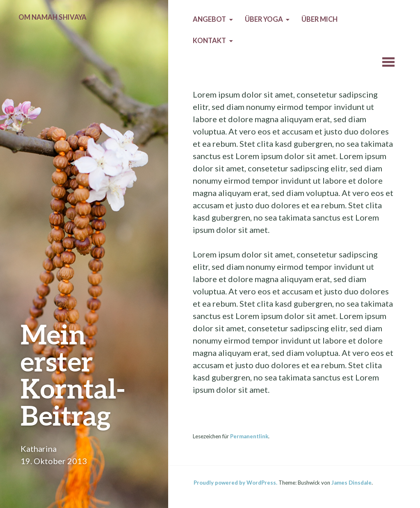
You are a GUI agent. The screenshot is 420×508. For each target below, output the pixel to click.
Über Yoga (264, 19)
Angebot (209, 19)
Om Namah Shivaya (52, 17)
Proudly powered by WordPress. (235, 483)
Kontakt (209, 41)
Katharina (39, 449)
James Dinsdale (352, 483)
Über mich (320, 19)
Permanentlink (249, 436)
